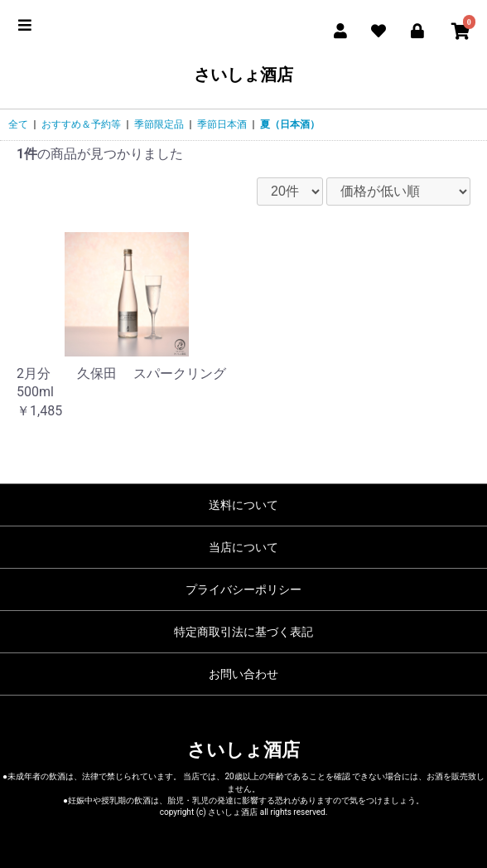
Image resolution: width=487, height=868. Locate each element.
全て (18, 124)
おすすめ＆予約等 (81, 124)
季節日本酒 (222, 124)
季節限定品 (159, 124)
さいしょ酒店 (243, 75)
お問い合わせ (243, 674)
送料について (243, 505)
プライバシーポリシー (243, 589)
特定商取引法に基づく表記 (243, 632)
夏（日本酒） (290, 124)
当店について (243, 547)
